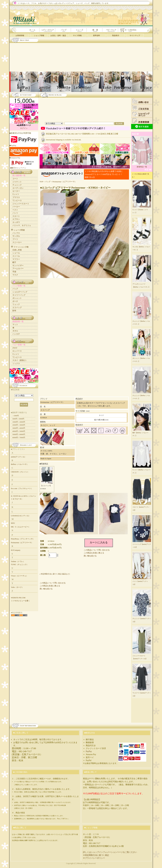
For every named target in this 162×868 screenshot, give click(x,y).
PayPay (89, 751)
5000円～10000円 (18, 419)
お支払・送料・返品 (58, 36)
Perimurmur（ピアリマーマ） (64, 182)
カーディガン (18, 188)
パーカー (16, 207)
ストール (16, 256)
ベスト (15, 210)
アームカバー (18, 269)
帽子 (14, 262)
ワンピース (17, 201)
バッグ (48, 182)
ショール (16, 253)
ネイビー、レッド (48, 425)
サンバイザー (18, 265)
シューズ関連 (19, 230)
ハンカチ (16, 334)
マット (15, 324)
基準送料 (97, 36)
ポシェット (17, 298)
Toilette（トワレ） (18, 561)
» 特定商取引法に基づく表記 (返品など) (55, 574)
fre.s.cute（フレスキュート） (22, 488)
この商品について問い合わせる (97, 550)
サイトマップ (135, 36)
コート (15, 179)
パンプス (16, 233)
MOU (13, 523)
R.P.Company (16, 550)
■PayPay (24, 144)
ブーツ (15, 239)
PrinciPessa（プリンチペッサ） (23, 539)
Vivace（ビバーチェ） (19, 576)
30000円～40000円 (19, 428)
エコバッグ (17, 307)
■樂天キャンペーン (18, 168)
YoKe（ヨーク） (17, 587)
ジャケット (17, 182)
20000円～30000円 (19, 425)
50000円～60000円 (19, 434)
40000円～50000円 (19, 431)
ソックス (16, 363)
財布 (14, 311)
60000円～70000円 (19, 438)
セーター (16, 191)
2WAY (15, 348)
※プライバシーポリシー (94, 858)
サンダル (16, 236)
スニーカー (17, 242)
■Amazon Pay (24, 157)
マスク (15, 275)
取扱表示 (116, 36)
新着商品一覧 (142, 166)
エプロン (16, 219)
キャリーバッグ (19, 295)
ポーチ (15, 301)
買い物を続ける (90, 556)
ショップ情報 (39, 36)
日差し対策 (17, 250)
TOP (41, 182)
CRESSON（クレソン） (20, 472)
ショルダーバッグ (20, 292)
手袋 (14, 272)
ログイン (24, 128)
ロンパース (17, 351)
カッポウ (16, 222)
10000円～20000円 (19, 422)
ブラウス (16, 197)
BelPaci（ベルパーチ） (20, 464)
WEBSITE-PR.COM (18, 598)
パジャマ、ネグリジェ (22, 225)
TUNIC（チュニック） (20, 564)
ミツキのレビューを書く (20, 601)
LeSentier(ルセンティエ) (20, 516)
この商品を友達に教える (94, 553)
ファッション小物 (21, 247)
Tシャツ (16, 194)
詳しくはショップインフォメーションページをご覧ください (110, 852)
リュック (16, 304)
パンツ (15, 213)
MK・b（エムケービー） (21, 527)
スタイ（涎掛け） (20, 360)
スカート (16, 216)
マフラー (16, 259)
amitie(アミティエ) (18, 457)
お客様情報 (20, 36)
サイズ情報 (77, 36)
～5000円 (16, 416)
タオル (15, 331)
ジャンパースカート (21, 204)
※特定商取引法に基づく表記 (96, 855)
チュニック (17, 185)
